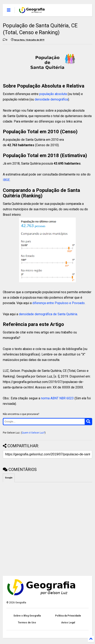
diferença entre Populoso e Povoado (59, 303)
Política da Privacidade (68, 616)
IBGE (6, 180)
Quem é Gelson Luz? (33, 433)
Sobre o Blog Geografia (27, 616)
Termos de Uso (27, 623)
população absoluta (53, 94)
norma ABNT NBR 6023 (57, 398)
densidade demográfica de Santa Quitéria (48, 314)
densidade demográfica (51, 99)
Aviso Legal (68, 623)
